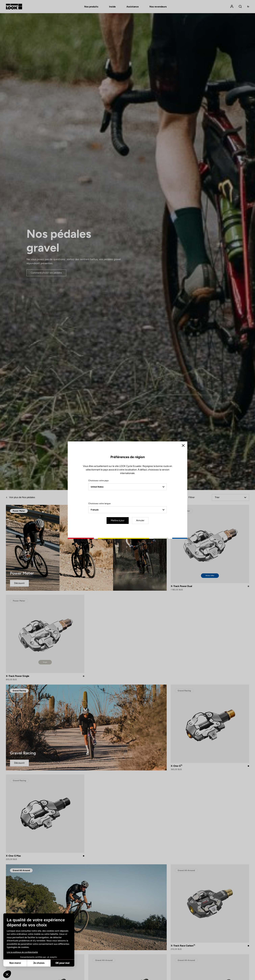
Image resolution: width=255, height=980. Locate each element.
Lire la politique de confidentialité (22, 952)
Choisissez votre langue (99, 503)
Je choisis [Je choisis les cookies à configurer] (39, 963)
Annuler (140, 520)
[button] (7, 974)
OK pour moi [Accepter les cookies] (63, 963)
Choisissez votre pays (98, 481)
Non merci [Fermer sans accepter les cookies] (15, 963)
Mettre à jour (118, 520)
